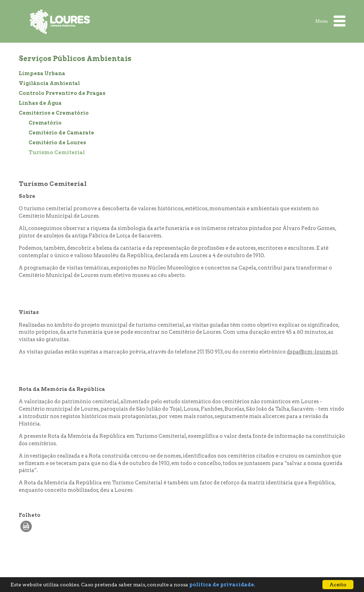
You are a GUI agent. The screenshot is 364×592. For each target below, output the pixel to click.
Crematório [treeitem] (45, 123)
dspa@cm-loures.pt (312, 352)
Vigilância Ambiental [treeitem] (49, 83)
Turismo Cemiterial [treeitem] (57, 152)
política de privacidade (222, 585)
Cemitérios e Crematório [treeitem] (54, 113)
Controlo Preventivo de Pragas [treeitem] (62, 93)
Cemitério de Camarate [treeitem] (61, 133)
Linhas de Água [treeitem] (40, 103)
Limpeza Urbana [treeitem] (42, 73)
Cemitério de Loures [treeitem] (57, 143)
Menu (331, 21)
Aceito (338, 585)
